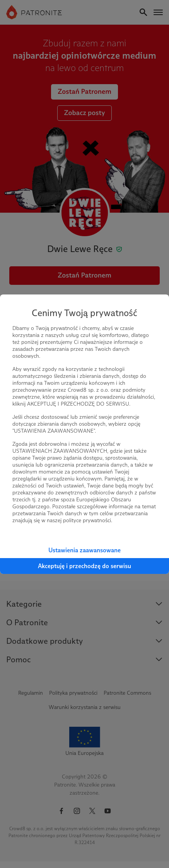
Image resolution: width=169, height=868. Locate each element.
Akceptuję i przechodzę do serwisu (84, 566)
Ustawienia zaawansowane (84, 550)
